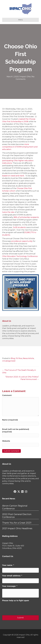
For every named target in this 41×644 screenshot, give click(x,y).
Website (6, 441)
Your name (8, 565)
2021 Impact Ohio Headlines (17, 528)
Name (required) (10, 420)
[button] (15, 492)
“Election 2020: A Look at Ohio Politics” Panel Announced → (22, 378)
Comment (7, 395)
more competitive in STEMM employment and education (20, 147)
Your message (10, 586)
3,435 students (19, 227)
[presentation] (19, 607)
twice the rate (8, 212)
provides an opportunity (22, 241)
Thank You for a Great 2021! (17, 523)
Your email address (12, 576)
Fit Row (19, 358)
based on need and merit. (13, 176)
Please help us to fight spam (16, 601)
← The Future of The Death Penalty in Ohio (19, 371)
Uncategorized (9, 361)
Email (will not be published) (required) (16, 430)
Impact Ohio (25, 77)
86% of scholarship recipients (26, 217)
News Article (28, 358)
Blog (13, 358)
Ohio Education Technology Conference (20, 256)
